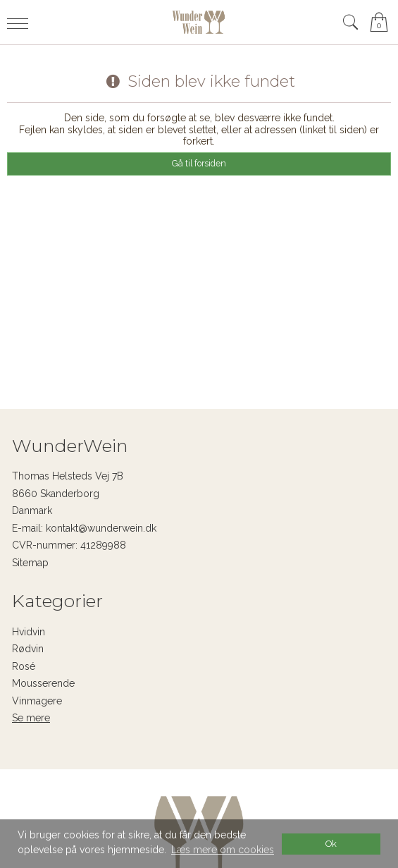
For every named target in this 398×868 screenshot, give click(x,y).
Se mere (31, 718)
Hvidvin (29, 632)
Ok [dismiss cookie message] (331, 844)
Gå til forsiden (199, 163)
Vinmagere (37, 701)
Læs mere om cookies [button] (223, 850)
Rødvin (28, 649)
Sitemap (30, 563)
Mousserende (43, 683)
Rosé (24, 666)
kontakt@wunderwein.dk (101, 528)
